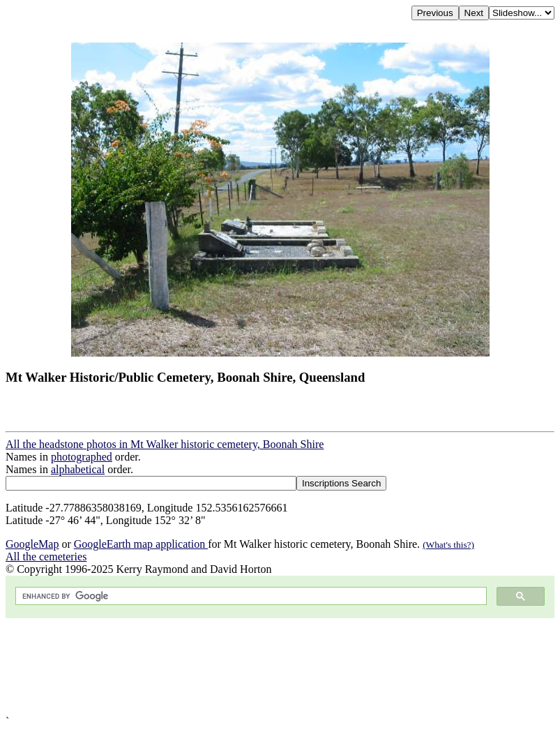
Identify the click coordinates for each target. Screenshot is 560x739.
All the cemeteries (46, 557)
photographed (82, 457)
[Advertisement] (280, 667)
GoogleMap (32, 544)
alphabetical (78, 469)
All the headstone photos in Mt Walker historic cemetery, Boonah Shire (165, 444)
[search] (250, 596)
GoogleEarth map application (141, 544)
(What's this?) (448, 545)
